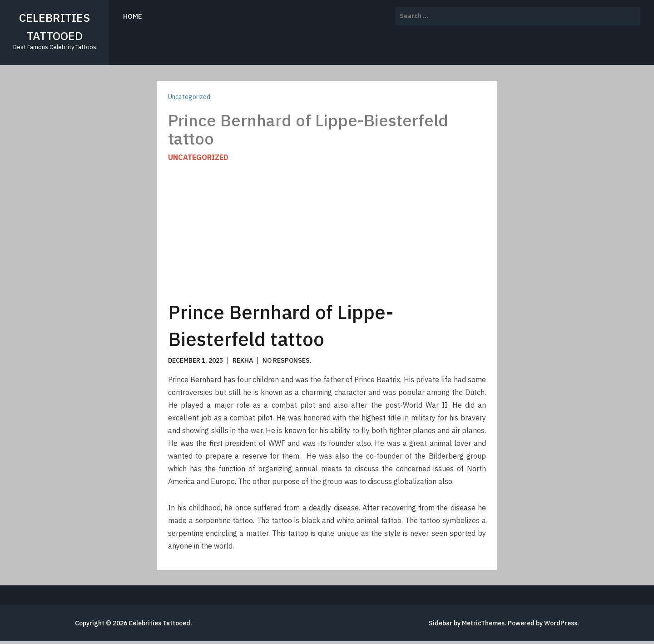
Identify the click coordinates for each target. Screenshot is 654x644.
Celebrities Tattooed (159, 623)
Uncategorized (189, 97)
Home (133, 16)
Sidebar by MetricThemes (467, 623)
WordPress (561, 623)
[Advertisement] (327, 231)
